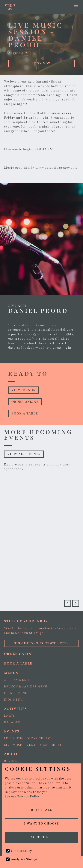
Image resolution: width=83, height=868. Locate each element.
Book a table (25, 413)
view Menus (23, 390)
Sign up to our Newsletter (42, 643)
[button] (76, 7)
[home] (32, 7)
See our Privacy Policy (22, 796)
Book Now (42, 63)
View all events (24, 454)
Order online (25, 402)
